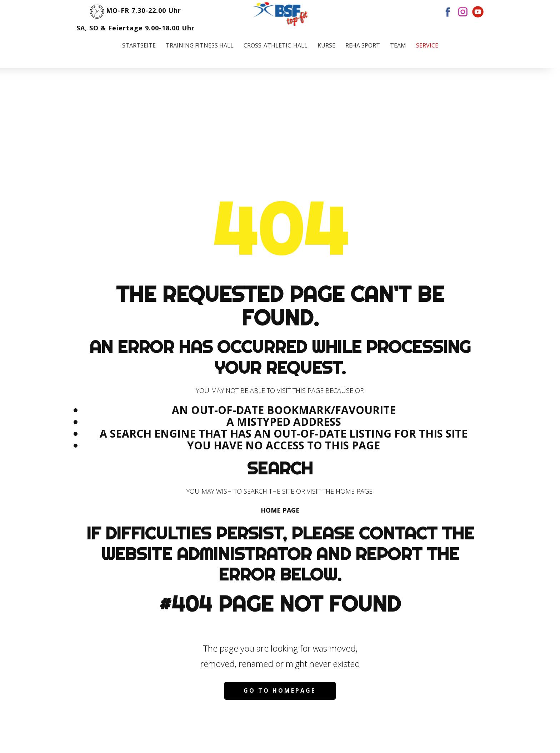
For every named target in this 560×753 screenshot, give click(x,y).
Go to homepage (280, 690)
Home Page (280, 510)
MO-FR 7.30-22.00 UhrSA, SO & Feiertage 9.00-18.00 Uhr (136, 17)
